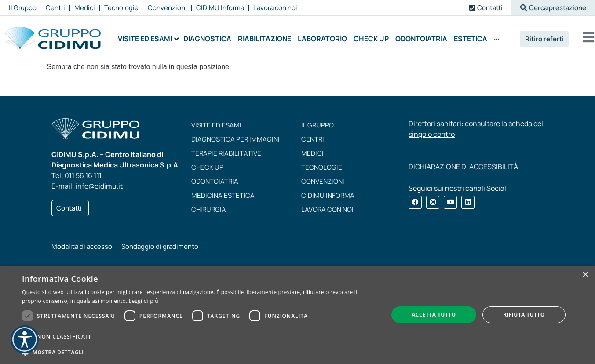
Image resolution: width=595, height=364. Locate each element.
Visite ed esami (216, 125)
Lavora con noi (327, 209)
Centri (313, 139)
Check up (207, 167)
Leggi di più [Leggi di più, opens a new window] (144, 301)
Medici (312, 153)
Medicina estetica (223, 195)
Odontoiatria (215, 181)
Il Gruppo (318, 125)
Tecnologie (322, 167)
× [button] (585, 275)
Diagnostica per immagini (235, 139)
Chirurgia (209, 209)
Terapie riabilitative (226, 153)
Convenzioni (323, 181)
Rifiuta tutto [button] (524, 315)
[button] (553, 8)
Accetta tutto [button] (434, 315)
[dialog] (297, 315)
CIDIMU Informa (328, 195)
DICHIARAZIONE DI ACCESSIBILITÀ (463, 167)
